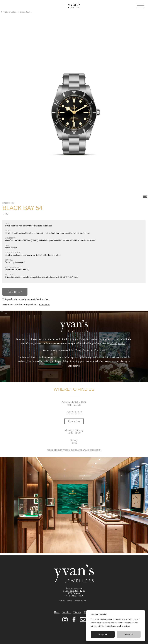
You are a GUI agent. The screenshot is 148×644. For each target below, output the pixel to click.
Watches (77, 612)
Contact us (44, 305)
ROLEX (50, 450)
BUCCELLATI (76, 450)
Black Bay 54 (24, 12)
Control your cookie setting (117, 626)
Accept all (103, 634)
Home (57, 612)
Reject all (129, 634)
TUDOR (67, 450)
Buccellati (100, 350)
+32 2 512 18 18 (74, 412)
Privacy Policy (66, 601)
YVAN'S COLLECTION (92, 450)
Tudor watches (8, 12)
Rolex (71, 350)
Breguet (86, 350)
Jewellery (66, 612)
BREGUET (58, 450)
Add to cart (15, 292)
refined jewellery (118, 343)
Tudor (78, 350)
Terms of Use (81, 601)
